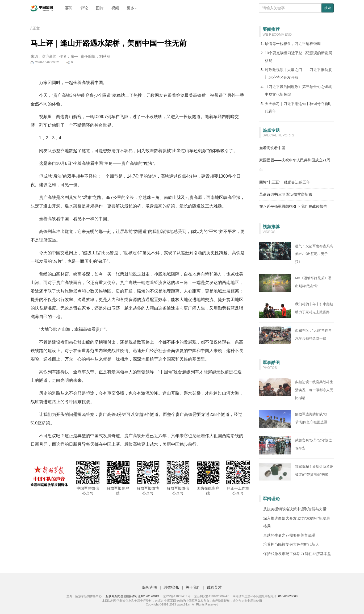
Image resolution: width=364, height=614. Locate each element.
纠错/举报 (171, 587)
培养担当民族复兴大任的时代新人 (291, 544)
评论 (84, 8)
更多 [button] (132, 8)
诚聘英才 (214, 587)
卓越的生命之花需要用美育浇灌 (289, 535)
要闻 (69, 8)
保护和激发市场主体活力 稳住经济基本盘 (297, 554)
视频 (115, 8)
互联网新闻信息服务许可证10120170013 (132, 596)
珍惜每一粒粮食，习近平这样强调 (293, 44)
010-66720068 (288, 596)
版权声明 (150, 587)
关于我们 (193, 587)
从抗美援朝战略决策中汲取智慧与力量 (295, 509)
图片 (100, 8)
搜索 (328, 8)
